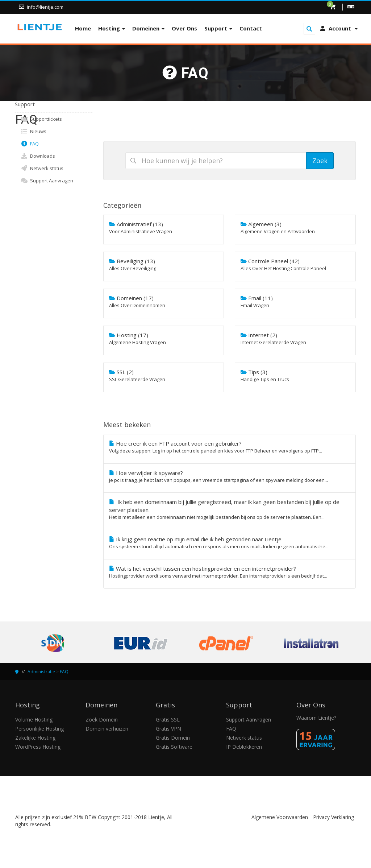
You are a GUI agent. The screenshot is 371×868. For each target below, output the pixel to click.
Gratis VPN (168, 729)
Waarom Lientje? (316, 718)
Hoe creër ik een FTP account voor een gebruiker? (230, 447)
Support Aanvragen (47, 181)
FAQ (30, 144)
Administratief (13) (164, 228)
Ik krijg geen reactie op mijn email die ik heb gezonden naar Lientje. (230, 543)
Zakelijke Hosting (35, 738)
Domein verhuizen (107, 729)
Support (218, 28)
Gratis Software (174, 747)
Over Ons (184, 28)
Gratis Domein (173, 738)
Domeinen (148, 28)
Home (83, 28)
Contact (251, 28)
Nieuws (34, 131)
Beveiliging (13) (164, 265)
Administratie (41, 672)
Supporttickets (41, 119)
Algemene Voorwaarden (280, 817)
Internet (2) (295, 339)
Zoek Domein (102, 720)
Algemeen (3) (295, 228)
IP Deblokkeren (244, 747)
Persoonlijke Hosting (39, 729)
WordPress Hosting (38, 747)
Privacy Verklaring (334, 817)
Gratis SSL (168, 720)
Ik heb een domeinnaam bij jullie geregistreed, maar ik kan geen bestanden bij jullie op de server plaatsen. (230, 509)
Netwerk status (42, 168)
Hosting (112, 28)
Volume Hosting (34, 720)
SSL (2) (164, 376)
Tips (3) (295, 376)
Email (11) (295, 302)
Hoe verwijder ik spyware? (230, 476)
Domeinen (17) (164, 302)
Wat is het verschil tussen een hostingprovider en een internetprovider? (230, 572)
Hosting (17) (164, 339)
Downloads (38, 156)
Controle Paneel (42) (295, 265)
